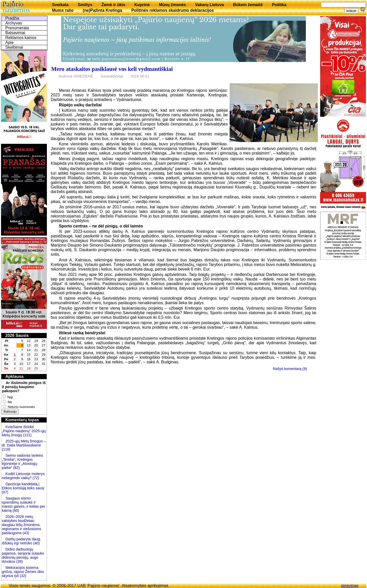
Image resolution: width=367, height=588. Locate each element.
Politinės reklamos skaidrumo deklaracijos (173, 10)
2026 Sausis (17, 335)
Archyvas (14, 23)
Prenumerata (17, 28)
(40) (36, 543)
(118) (6, 449)
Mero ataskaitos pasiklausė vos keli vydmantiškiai (112, 69)
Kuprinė (142, 5)
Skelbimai (14, 47)
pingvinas (350, 586)
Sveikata (60, 5)
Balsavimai (15, 33)
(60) (15, 510)
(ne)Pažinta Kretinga (102, 10)
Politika (279, 5)
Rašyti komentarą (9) (290, 369)
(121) (27, 435)
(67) (5, 492)
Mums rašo (63, 10)
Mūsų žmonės (173, 5)
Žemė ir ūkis (113, 5)
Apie (9, 42)
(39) (19, 561)
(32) (22, 576)
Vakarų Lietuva (209, 5)
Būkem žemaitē (248, 5)
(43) (25, 533)
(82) (17, 468)
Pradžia (12, 18)
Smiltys (85, 5)
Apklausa (14, 376)
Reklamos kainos (21, 38)
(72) (35, 478)
